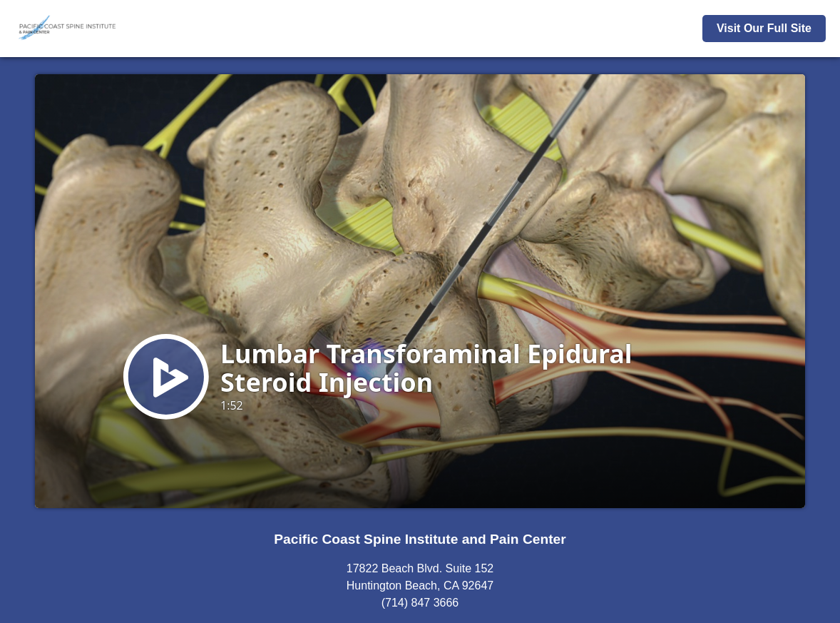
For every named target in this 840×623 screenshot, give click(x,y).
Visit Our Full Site (764, 28)
